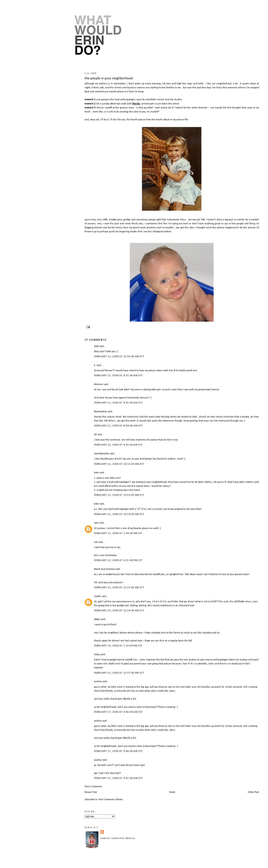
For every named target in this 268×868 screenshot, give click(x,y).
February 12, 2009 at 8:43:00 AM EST (118, 403)
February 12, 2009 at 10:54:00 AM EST (119, 495)
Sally (96, 346)
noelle (97, 596)
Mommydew (100, 412)
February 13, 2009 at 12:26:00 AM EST (119, 611)
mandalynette (102, 454)
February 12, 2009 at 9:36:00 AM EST (118, 445)
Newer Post (91, 792)
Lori (96, 542)
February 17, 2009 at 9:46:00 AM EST (118, 712)
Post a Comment (93, 787)
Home (172, 792)
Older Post (253, 792)
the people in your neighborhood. (109, 78)
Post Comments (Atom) (111, 800)
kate (96, 473)
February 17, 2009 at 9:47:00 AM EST (118, 778)
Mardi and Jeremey (104, 569)
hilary (97, 655)
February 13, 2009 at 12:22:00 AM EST (119, 588)
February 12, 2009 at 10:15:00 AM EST (119, 464)
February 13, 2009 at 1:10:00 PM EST (118, 646)
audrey (98, 682)
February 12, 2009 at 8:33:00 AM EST (118, 376)
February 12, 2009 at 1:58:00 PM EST (118, 533)
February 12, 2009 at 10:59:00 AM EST (119, 514)
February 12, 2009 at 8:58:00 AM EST (118, 426)
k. (95, 365)
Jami (96, 523)
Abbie (97, 619)
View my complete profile (118, 838)
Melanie (99, 384)
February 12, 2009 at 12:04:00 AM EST (119, 357)
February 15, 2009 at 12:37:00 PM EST (119, 673)
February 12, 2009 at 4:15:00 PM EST (118, 560)
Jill (95, 435)
